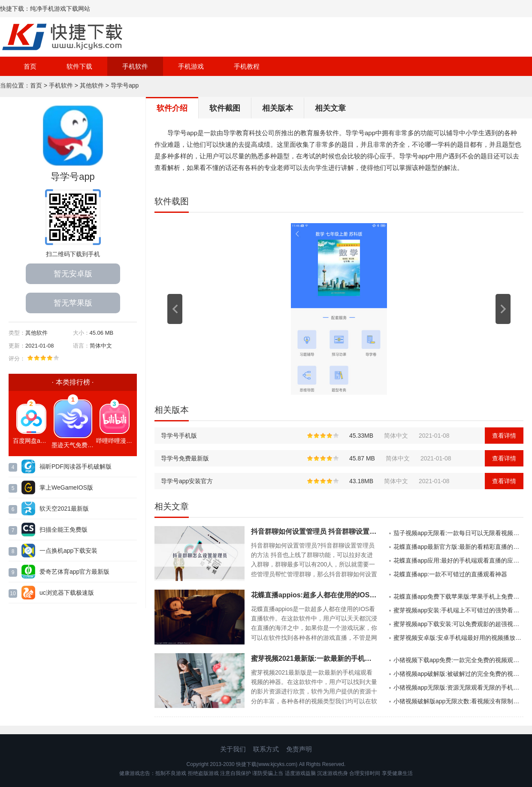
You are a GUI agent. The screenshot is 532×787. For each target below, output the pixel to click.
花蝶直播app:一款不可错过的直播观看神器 (450, 574)
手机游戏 (191, 66)
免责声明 (299, 749)
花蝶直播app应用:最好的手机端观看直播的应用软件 (458, 560)
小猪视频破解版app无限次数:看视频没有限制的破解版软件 (458, 701)
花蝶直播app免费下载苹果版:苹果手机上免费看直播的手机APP (458, 596)
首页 (30, 66)
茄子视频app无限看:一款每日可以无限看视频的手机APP (458, 533)
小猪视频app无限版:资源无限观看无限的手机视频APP (458, 687)
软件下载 (79, 66)
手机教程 (247, 66)
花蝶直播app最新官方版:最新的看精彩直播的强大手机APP (458, 547)
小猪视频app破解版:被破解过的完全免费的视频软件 (458, 674)
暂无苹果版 (73, 303)
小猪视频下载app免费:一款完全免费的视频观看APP (458, 660)
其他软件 (92, 85)
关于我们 (233, 749)
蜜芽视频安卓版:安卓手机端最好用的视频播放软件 (458, 638)
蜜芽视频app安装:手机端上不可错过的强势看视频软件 (458, 610)
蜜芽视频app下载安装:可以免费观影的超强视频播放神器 (458, 624)
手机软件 (135, 66)
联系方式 (266, 749)
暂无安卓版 (73, 274)
